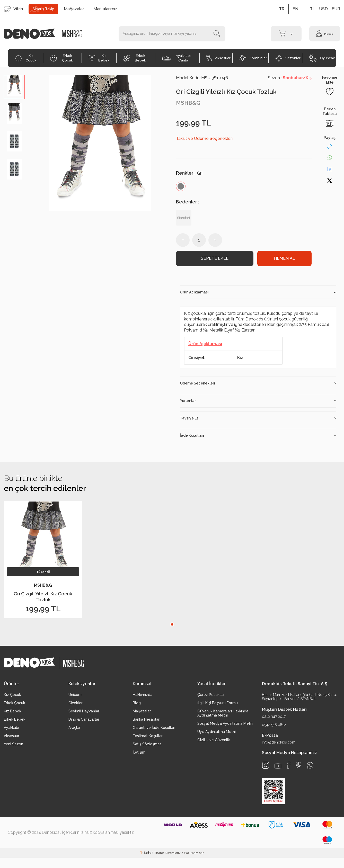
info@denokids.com (279, 745)
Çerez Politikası (211, 697)
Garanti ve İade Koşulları (154, 730)
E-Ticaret (158, 855)
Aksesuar (218, 58)
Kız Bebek (99, 58)
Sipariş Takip (43, 9)
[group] (100, 143)
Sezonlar (288, 58)
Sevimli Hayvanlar (84, 714)
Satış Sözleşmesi (148, 747)
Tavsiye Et (258, 421)
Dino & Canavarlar (84, 722)
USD (323, 9)
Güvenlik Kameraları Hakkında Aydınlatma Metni (223, 716)
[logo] (32, 34)
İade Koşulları (258, 438)
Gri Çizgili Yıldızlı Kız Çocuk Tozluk (43, 599)
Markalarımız (105, 9)
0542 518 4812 (274, 727)
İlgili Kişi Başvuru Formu (218, 705)
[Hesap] (325, 34)
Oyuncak (322, 58)
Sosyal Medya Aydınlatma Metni (225, 726)
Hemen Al (284, 260)
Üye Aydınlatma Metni (217, 734)
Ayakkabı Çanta (176, 58)
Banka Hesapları (147, 722)
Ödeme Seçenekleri (258, 386)
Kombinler (253, 58)
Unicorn (75, 697)
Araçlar (74, 730)
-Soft (146, 855)
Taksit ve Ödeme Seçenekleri (204, 138)
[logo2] (72, 34)
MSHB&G (188, 103)
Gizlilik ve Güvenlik (214, 742)
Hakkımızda (143, 697)
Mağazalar (74, 9)
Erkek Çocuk (61, 58)
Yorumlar (258, 403)
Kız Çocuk (25, 58)
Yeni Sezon (14, 747)
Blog (137, 705)
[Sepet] (286, 34)
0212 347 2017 (274, 719)
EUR (336, 9)
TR (282, 9)
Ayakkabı (11, 730)
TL (312, 9)
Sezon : (290, 78)
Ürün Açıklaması (258, 295)
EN (295, 9)
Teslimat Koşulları (148, 738)
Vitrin (13, 9)
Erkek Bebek (135, 58)
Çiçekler (76, 705)
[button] (172, 627)
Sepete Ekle (215, 260)
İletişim (139, 755)
